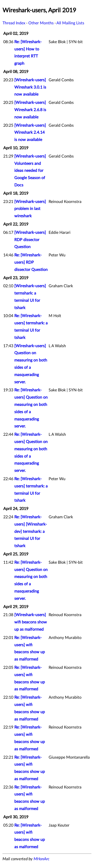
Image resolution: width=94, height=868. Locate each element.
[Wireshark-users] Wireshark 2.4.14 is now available (30, 133)
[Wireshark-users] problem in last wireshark (30, 209)
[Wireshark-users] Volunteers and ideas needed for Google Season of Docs (30, 171)
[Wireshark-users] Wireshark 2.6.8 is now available (30, 110)
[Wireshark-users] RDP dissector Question (30, 240)
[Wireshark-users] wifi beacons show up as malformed (31, 622)
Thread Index (14, 23)
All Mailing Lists (70, 23)
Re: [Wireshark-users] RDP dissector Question (31, 262)
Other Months (41, 23)
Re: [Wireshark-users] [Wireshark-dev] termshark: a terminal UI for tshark (31, 531)
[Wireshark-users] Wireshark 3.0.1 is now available (30, 87)
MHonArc (41, 859)
